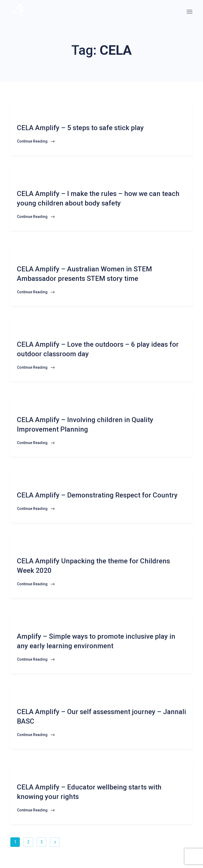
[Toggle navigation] (190, 12)
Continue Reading (36, 141)
